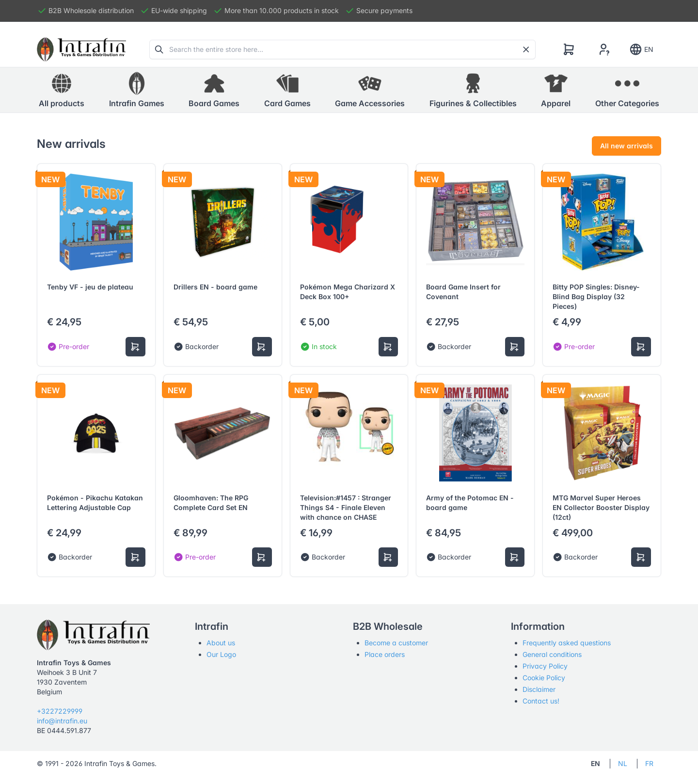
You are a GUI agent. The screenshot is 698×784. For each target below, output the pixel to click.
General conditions (552, 654)
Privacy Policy (545, 666)
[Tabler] (81, 49)
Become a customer (396, 643)
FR (649, 763)
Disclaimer (539, 689)
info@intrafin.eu (62, 721)
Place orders (385, 654)
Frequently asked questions (567, 643)
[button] (137, 90)
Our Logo (221, 654)
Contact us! (541, 701)
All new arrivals (627, 146)
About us (221, 643)
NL (623, 763)
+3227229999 (60, 711)
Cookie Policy (544, 678)
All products (62, 90)
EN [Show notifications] (641, 49)
